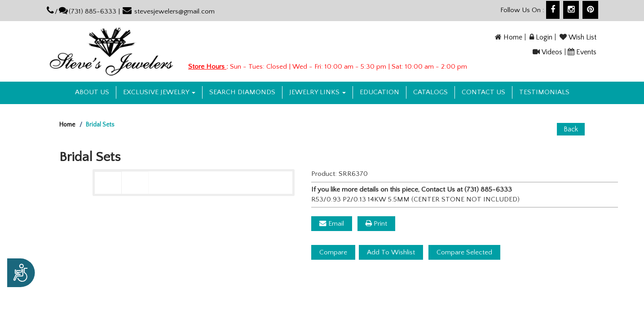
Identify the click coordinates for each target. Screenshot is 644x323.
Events (586, 52)
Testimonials (544, 92)
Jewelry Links (318, 92)
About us (92, 92)
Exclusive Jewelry (159, 92)
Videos (552, 52)
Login (544, 37)
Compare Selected (464, 252)
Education (379, 92)
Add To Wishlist (391, 252)
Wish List (582, 37)
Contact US (483, 92)
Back (571, 129)
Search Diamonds (242, 92)
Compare (333, 252)
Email (332, 224)
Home (513, 37)
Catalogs (430, 92)
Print (376, 224)
